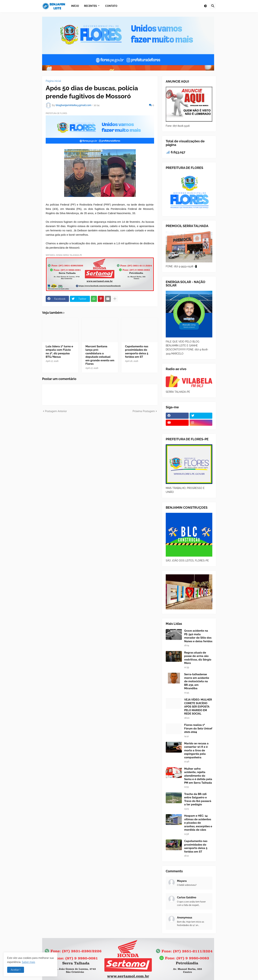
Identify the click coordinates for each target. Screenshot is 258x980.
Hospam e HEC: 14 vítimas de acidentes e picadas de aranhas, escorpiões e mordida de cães (198, 823)
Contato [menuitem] (111, 6)
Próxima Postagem (144, 411)
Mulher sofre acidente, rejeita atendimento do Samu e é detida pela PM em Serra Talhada (198, 776)
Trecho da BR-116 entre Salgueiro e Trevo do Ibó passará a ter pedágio (198, 799)
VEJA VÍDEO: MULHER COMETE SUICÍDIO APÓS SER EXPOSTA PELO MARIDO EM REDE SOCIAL (198, 707)
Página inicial (53, 81)
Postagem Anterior (56, 411)
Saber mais (28, 962)
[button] (206, 6)
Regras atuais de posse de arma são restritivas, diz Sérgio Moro (198, 658)
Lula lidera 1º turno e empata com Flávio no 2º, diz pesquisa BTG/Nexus (59, 352)
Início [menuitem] (75, 6)
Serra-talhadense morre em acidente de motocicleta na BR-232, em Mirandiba (197, 681)
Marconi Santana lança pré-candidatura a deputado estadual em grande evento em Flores (100, 355)
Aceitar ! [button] (16, 970)
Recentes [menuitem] (90, 6)
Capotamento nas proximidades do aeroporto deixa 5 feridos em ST (137, 352)
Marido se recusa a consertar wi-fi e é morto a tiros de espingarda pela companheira (196, 750)
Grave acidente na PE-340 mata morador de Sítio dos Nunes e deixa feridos (198, 636)
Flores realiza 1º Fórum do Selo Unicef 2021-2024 (198, 728)
